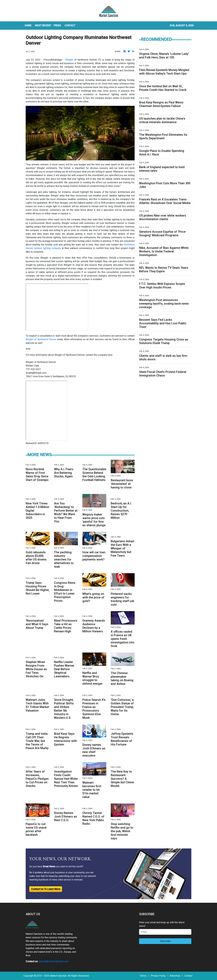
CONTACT (70, 25)
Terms (143, 976)
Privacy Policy (158, 976)
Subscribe (165, 941)
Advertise (175, 976)
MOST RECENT (43, 25)
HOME (28, 25)
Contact (188, 976)
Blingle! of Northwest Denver (41, 339)
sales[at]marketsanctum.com (54, 961)
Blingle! (69, 60)
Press (57, 25)
